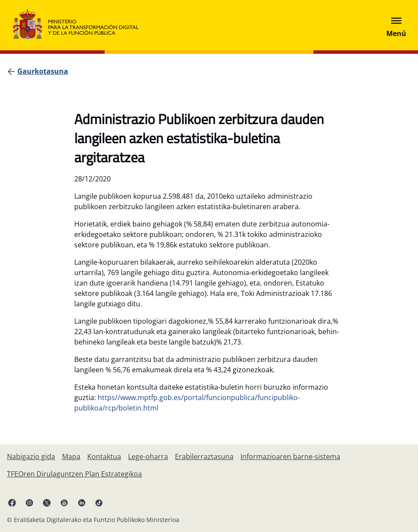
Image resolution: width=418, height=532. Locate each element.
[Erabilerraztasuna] (204, 456)
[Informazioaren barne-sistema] (290, 456)
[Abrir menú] (396, 25)
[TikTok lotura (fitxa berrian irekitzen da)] (99, 502)
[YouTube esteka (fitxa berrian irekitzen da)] (64, 502)
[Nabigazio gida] (31, 456)
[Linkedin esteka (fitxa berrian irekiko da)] (82, 502)
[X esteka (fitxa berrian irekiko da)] (47, 502)
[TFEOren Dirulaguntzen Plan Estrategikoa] (74, 474)
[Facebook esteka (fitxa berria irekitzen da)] (12, 502)
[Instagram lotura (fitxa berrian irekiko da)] (30, 502)
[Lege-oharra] (148, 456)
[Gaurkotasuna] (43, 71)
